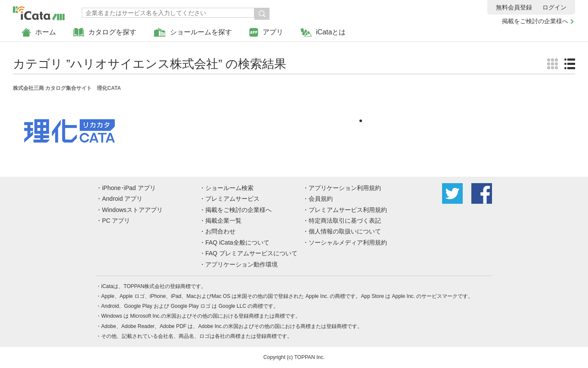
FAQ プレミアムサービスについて (251, 253)
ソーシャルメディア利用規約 (348, 242)
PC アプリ (116, 221)
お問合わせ (220, 231)
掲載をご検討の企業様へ (535, 21)
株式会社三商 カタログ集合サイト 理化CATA (67, 88)
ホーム (39, 32)
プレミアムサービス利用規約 (348, 210)
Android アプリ (122, 199)
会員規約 (321, 199)
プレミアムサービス (232, 199)
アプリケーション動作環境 (241, 264)
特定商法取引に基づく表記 (345, 221)
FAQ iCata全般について (237, 242)
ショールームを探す (193, 32)
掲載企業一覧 (223, 221)
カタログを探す (105, 32)
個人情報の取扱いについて (345, 231)
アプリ (266, 32)
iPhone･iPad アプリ (129, 188)
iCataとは (323, 32)
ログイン (554, 7)
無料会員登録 (514, 7)
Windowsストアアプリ (132, 210)
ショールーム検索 (229, 188)
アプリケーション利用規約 (345, 188)
